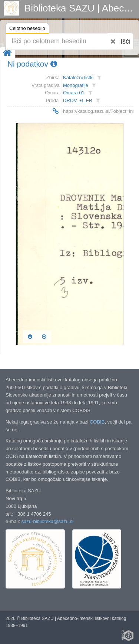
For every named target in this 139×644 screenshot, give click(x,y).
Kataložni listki (78, 77)
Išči (125, 41)
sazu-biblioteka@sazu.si (47, 521)
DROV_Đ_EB (78, 100)
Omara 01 (74, 93)
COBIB (97, 422)
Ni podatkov (32, 64)
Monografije (76, 85)
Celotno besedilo (27, 29)
